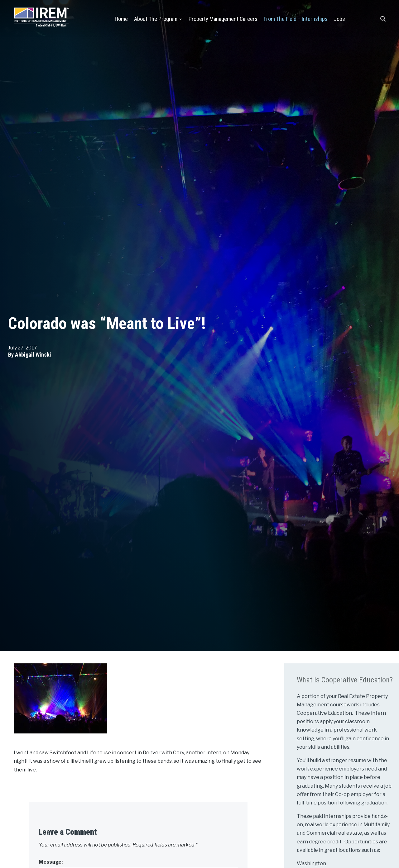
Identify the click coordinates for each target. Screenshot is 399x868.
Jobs (339, 19)
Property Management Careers (223, 19)
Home (121, 19)
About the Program (156, 19)
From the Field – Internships (296, 19)
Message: (51, 862)
